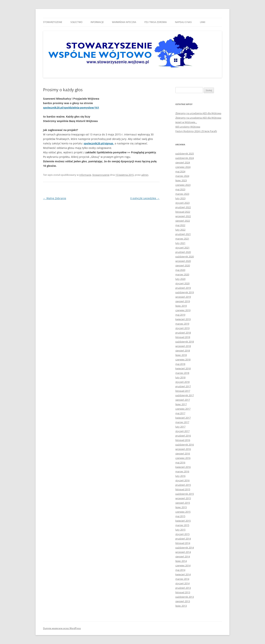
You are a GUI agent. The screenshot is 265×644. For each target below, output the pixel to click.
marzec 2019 (182, 324)
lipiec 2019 (181, 306)
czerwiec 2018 (183, 359)
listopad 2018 (183, 337)
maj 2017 (180, 413)
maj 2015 (180, 516)
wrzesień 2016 (183, 449)
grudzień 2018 (183, 333)
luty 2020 (180, 279)
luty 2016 (180, 476)
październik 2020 (185, 257)
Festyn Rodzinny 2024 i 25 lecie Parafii (196, 131)
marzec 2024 (182, 176)
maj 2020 (180, 270)
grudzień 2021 (183, 234)
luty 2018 (180, 377)
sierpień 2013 (183, 601)
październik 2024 (185, 158)
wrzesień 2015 (183, 498)
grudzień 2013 (183, 588)
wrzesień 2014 (183, 552)
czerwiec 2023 (183, 185)
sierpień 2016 (183, 454)
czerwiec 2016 (183, 458)
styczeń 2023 (182, 203)
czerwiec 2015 (183, 512)
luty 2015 (180, 530)
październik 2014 (185, 548)
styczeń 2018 (182, 382)
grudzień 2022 (183, 207)
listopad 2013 (183, 592)
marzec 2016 (182, 471)
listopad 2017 (183, 391)
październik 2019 (185, 292)
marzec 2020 (182, 274)
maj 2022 (180, 225)
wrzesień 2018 (183, 346)
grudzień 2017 (183, 386)
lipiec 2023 (181, 180)
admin (145, 175)
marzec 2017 (182, 422)
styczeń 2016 (182, 480)
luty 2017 (180, 427)
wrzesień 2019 (183, 297)
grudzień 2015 (183, 485)
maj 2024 (180, 171)
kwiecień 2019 (183, 319)
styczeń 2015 (182, 534)
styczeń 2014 (182, 583)
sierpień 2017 (183, 400)
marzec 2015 (182, 525)
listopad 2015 (183, 489)
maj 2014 (180, 570)
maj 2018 (180, 364)
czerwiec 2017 (183, 409)
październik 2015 (185, 494)
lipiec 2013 (181, 606)
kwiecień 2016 (183, 467)
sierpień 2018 (183, 351)
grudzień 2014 (183, 539)
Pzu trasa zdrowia (156, 22)
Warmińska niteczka (124, 22)
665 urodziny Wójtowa (188, 127)
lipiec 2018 (181, 355)
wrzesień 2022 (183, 216)
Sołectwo (76, 22)
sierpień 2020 (183, 265)
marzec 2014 (182, 579)
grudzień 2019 (183, 288)
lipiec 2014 (181, 561)
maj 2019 (180, 315)
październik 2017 (185, 395)
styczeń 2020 (182, 283)
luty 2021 (180, 243)
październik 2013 (185, 597)
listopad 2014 (183, 543)
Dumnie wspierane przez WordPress (62, 628)
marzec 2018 (182, 373)
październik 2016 (185, 445)
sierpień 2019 (183, 301)
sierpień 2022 (183, 221)
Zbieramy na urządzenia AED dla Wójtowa (198, 113)
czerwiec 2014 (183, 565)
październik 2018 (185, 342)
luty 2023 (180, 198)
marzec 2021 (182, 239)
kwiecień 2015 (183, 521)
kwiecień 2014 (183, 574)
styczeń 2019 (182, 328)
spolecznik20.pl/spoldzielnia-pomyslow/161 (71, 108)
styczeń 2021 (182, 248)
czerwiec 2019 (183, 310)
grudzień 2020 (183, 252)
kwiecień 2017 (183, 418)
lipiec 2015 (181, 507)
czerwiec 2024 (183, 167)
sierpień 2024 (183, 162)
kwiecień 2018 (183, 368)
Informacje (97, 22)
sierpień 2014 (183, 557)
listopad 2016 (183, 440)
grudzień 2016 (183, 436)
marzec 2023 (182, 194)
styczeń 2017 (182, 431)
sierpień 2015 (183, 503)
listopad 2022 (183, 212)
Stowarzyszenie (53, 22)
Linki (203, 22)
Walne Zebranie (55, 198)
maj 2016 (180, 462)
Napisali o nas (183, 22)
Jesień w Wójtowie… (186, 122)
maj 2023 (180, 189)
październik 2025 (185, 154)
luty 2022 (180, 230)
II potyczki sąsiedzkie (145, 198)
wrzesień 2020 (183, 261)
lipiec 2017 (181, 404)
